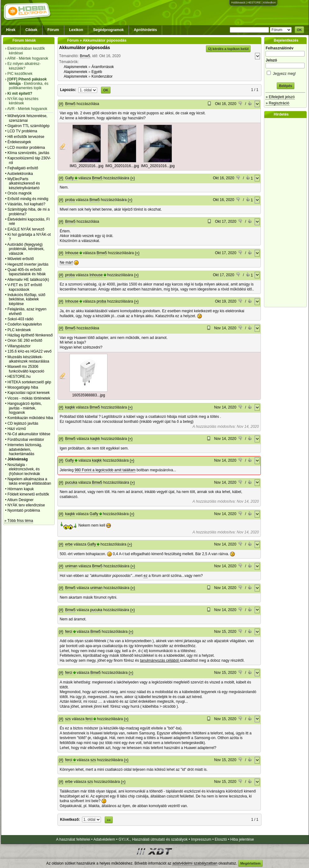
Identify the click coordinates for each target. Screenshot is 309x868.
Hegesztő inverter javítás (28, 264)
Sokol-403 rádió (20, 319)
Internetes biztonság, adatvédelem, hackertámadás (25, 449)
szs (68, 719)
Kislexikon (269, 2)
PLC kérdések (19, 330)
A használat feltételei (73, 839)
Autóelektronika (20, 174)
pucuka (71, 482)
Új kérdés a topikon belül (228, 49)
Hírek (11, 30)
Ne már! (66, 263)
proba (70, 200)
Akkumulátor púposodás (84, 48)
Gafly (70, 178)
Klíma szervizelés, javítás (28, 153)
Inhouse (72, 253)
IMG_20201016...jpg (86, 166)
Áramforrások (103, 67)
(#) (61, 104)
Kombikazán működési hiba (30, 418)
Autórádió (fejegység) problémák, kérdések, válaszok (26, 249)
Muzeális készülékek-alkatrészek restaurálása (28, 359)
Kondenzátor (102, 76)
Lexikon (76, 30)
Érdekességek (19, 142)
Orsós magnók (20, 193)
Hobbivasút (238, 2)
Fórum (53, 30)
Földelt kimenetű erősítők (28, 494)
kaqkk (70, 407)
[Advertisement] (287, 212)
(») (133, 178)
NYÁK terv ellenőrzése (26, 505)
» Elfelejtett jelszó (280, 97)
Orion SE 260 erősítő (25, 340)
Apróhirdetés (145, 30)
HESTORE (254, 2)
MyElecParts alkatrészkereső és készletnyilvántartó (24, 183)
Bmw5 (85, 56)
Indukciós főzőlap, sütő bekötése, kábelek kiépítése (26, 299)
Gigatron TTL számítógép (28, 126)
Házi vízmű (17, 429)
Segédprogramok (109, 30)
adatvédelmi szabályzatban (195, 863)
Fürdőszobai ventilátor (26, 440)
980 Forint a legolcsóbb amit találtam (105, 470)
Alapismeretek (75, 67)
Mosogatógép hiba (23, 387)
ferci (69, 632)
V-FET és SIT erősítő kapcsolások (25, 287)
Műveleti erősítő (21, 259)
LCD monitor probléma (26, 148)
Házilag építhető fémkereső (30, 335)
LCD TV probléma (22, 131)
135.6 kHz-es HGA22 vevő (30, 351)
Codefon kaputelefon (25, 324)
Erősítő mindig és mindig (28, 199)
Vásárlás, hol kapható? (26, 204)
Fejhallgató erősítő (23, 168)
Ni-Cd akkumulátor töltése (29, 434)
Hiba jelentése (242, 839)
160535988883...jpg (89, 395)
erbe (69, 544)
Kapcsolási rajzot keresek (29, 393)
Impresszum (201, 839)
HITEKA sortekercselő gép (29, 382)
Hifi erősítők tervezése (26, 137)
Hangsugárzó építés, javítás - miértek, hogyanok (25, 408)
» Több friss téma (19, 521)
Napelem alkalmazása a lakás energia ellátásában (29, 481)
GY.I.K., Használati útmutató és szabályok (153, 839)
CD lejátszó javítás (23, 423)
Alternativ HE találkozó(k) (28, 280)
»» (109, 820)
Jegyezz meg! (285, 73)
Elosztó (221, 839)
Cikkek (32, 30)
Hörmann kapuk (21, 489)
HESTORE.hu (19, 377)
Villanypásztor (19, 346)
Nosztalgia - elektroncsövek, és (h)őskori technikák (24, 469)
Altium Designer (20, 500)
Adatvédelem (104, 839)
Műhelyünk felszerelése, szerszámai (27, 118)
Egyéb (97, 72)
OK (300, 30)
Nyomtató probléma (24, 510)
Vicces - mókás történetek (29, 398)
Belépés (285, 86)
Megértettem (250, 863)
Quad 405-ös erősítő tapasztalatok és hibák (27, 272)
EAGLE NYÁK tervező (26, 229)
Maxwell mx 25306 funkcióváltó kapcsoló (26, 369)
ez (145, 576)
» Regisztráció (277, 103)
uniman (71, 566)
